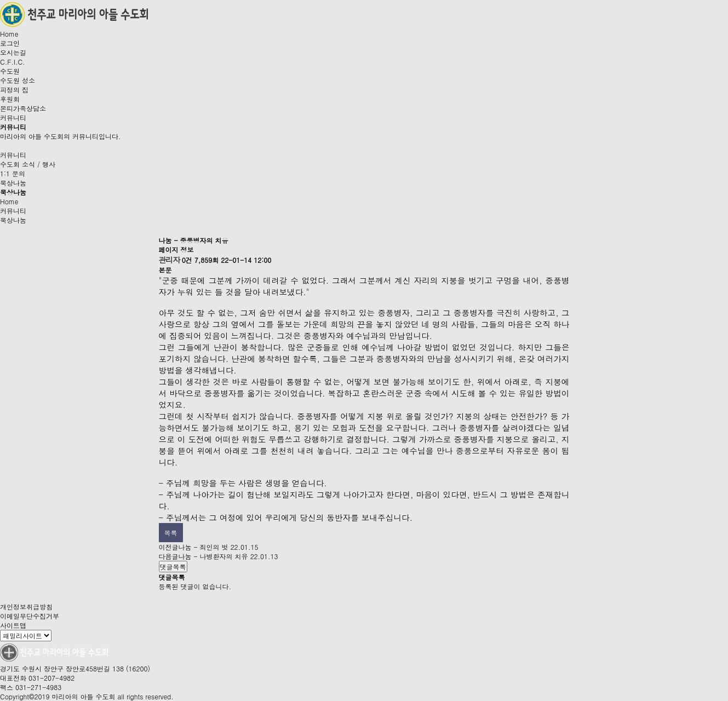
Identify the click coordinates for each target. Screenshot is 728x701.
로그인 (10, 43)
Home (9, 34)
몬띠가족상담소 (23, 108)
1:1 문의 (13, 173)
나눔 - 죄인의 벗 (204, 547)
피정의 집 (14, 90)
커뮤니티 (13, 117)
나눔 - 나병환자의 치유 (213, 556)
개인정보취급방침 (26, 607)
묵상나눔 (13, 183)
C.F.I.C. (13, 62)
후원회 (10, 99)
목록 (171, 533)
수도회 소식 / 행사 (28, 164)
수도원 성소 (18, 80)
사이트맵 (13, 625)
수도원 (10, 71)
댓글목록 (173, 567)
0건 (187, 260)
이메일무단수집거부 (30, 616)
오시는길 (13, 52)
